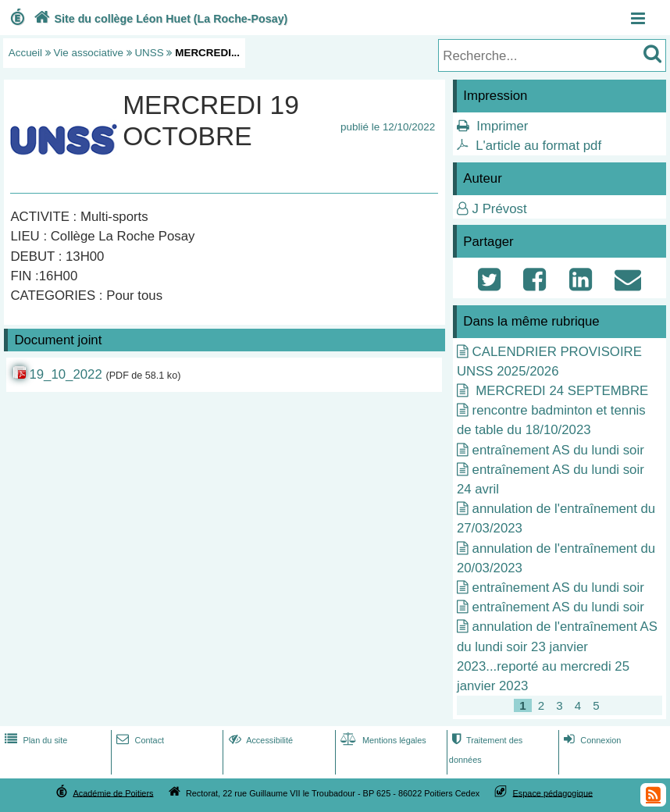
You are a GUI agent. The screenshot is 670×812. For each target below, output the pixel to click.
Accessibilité (260, 740)
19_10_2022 (65, 374)
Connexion (591, 740)
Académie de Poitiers (113, 792)
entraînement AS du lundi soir (558, 450)
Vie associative (89, 53)
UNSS (149, 53)
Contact (139, 740)
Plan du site (34, 740)
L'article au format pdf (538, 146)
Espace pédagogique (553, 792)
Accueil (25, 53)
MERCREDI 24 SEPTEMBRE (561, 391)
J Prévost (500, 209)
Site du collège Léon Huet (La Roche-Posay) (159, 19)
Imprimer (502, 126)
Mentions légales (382, 740)
